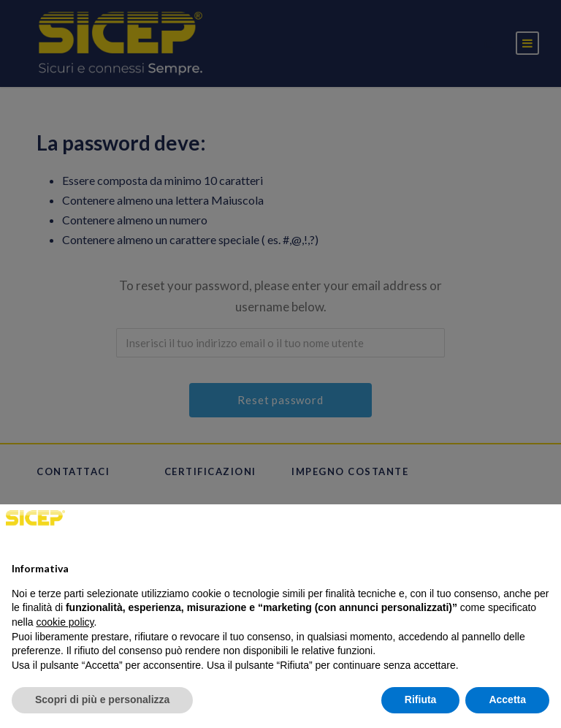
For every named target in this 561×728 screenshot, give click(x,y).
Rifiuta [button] (421, 699)
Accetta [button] (507, 699)
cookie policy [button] (65, 622)
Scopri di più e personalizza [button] (102, 699)
